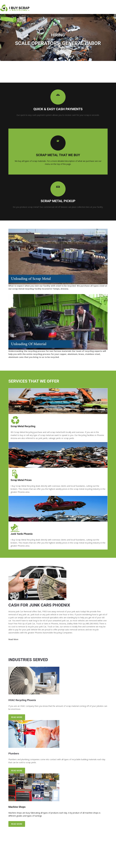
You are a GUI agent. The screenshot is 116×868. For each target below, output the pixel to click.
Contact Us (63, 862)
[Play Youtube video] (58, 257)
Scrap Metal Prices (21, 480)
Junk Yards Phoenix (22, 534)
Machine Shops (17, 807)
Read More (13, 639)
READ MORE (17, 717)
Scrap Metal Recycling (23, 426)
